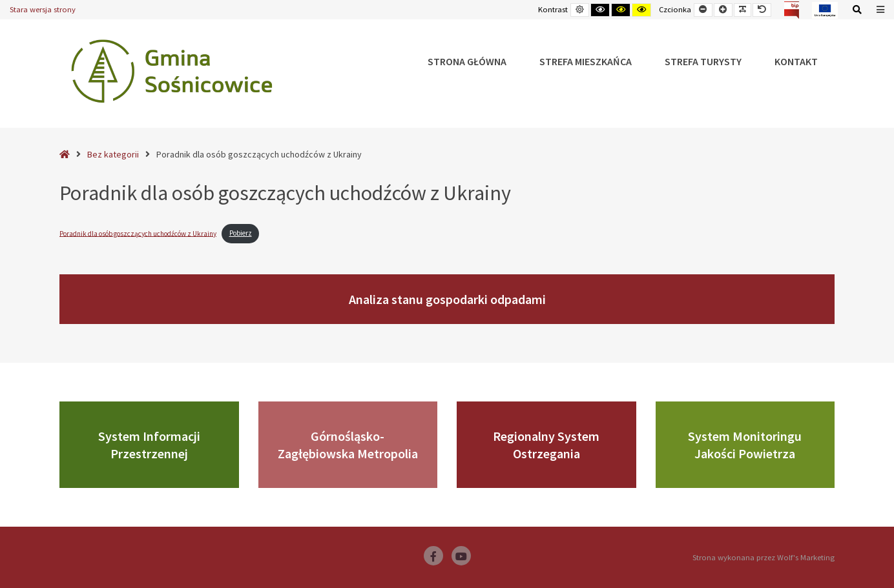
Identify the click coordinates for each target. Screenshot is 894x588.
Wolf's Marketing (806, 557)
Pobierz (241, 233)
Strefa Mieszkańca (586, 61)
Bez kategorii (113, 154)
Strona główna (467, 61)
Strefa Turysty (703, 61)
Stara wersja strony (43, 9)
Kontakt (796, 61)
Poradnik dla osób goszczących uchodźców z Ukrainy (138, 233)
